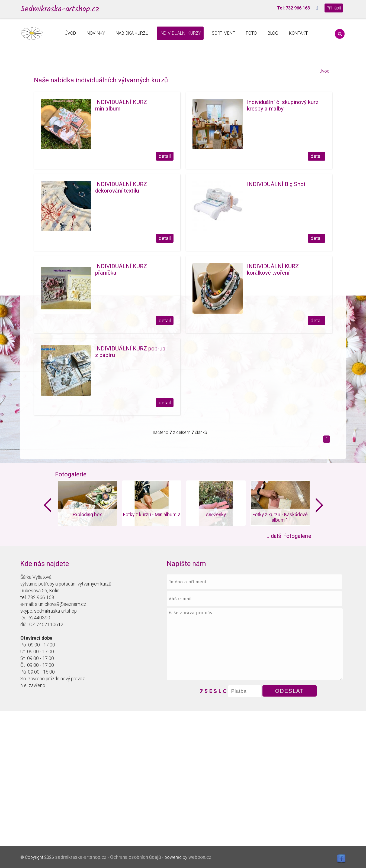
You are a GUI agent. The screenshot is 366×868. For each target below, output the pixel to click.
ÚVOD (70, 33)
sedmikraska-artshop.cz (81, 857)
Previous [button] (47, 505)
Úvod (324, 71)
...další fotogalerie (289, 536)
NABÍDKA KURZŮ (132, 33)
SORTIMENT (223, 33)
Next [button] (320, 505)
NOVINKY (96, 33)
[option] (87, 503)
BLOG (273, 33)
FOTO (251, 33)
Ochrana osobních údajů (136, 857)
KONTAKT (298, 33)
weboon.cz (200, 857)
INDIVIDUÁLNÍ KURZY (180, 33)
